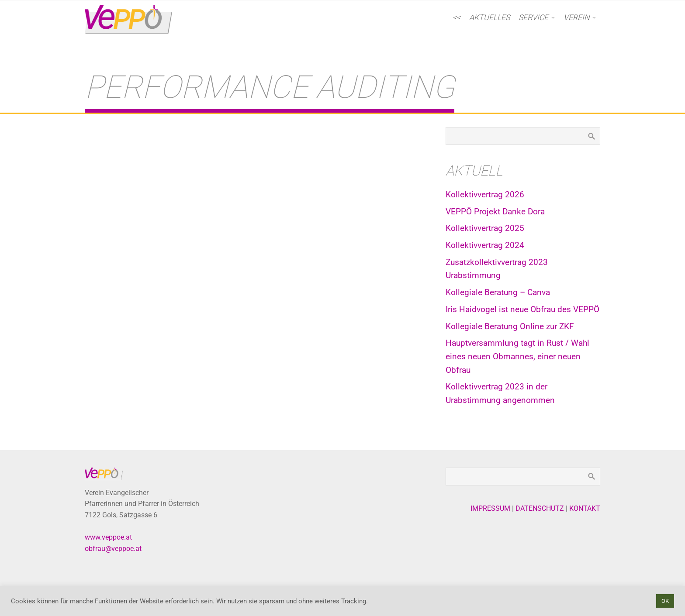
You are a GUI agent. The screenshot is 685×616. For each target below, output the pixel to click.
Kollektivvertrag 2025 (485, 228)
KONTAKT (585, 508)
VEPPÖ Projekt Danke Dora (495, 212)
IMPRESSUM (490, 508)
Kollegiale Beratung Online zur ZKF (510, 326)
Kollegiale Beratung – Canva (498, 292)
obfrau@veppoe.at (113, 549)
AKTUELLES (490, 17)
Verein (576, 17)
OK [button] (665, 601)
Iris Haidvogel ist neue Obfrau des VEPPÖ (522, 309)
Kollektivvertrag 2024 (485, 245)
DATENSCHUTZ (540, 508)
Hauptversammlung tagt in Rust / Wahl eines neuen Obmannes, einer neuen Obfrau (517, 356)
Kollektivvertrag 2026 (485, 194)
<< (457, 17)
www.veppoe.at (108, 537)
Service (533, 17)
